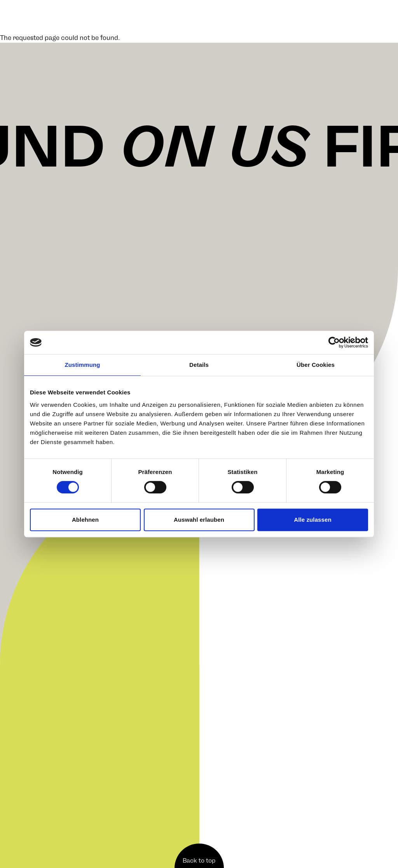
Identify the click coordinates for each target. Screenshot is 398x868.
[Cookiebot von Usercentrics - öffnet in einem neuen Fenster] (334, 342)
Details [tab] (199, 365)
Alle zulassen (312, 520)
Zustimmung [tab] (83, 365)
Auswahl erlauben (199, 520)
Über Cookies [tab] (316, 365)
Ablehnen (85, 520)
